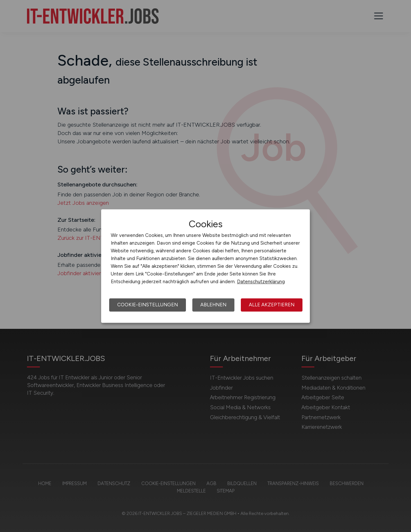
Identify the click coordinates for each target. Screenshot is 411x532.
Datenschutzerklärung (261, 282)
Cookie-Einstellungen (148, 305)
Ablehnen (213, 305)
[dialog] (205, 266)
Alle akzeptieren (272, 305)
